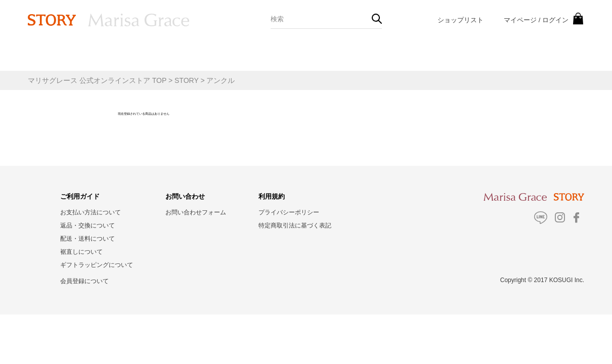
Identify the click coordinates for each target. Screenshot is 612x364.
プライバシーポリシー (289, 212)
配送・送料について (88, 239)
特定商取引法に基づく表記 (295, 225)
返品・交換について (88, 225)
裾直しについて (81, 252)
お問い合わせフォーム (196, 212)
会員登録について (84, 281)
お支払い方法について (91, 212)
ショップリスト (461, 20)
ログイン (555, 20)
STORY (186, 80)
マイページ (520, 20)
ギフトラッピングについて (97, 265)
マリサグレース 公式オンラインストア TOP (97, 80)
